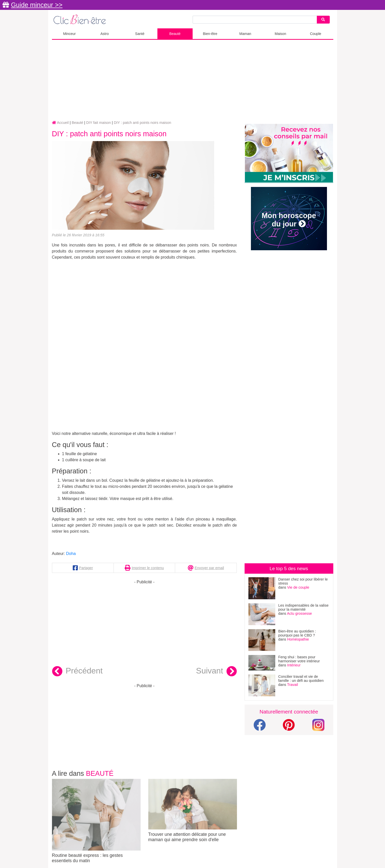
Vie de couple (298, 587)
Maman (245, 34)
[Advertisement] (193, 80)
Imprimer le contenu (148, 568)
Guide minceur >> (37, 5)
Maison (280, 34)
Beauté (175, 34)
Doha (71, 554)
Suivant (216, 671)
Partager (86, 568)
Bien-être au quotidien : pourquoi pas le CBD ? (297, 633)
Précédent (77, 671)
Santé (140, 34)
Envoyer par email (209, 568)
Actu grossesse (299, 613)
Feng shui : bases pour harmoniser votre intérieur (299, 659)
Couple (316, 34)
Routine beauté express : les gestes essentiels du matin (96, 821)
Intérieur (294, 665)
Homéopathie (298, 639)
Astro (105, 34)
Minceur (69, 34)
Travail (293, 685)
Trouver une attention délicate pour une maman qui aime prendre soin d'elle (193, 811)
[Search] (323, 20)
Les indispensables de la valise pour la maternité (303, 607)
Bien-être (210, 34)
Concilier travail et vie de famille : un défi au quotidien (301, 679)
